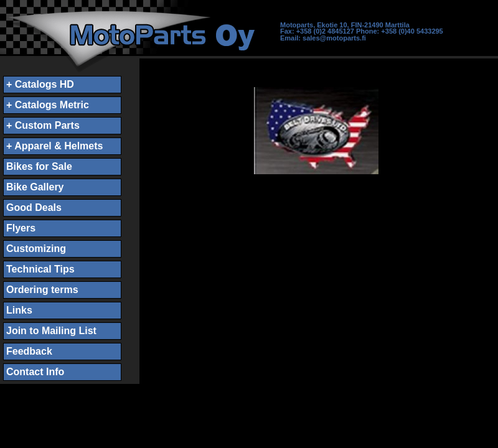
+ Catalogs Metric (48, 105)
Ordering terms (42, 290)
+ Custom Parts (43, 125)
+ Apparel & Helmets (54, 146)
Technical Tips (40, 269)
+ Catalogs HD (40, 84)
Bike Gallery (35, 187)
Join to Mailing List (51, 331)
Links (19, 310)
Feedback (29, 351)
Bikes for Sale (39, 166)
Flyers (21, 228)
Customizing (36, 249)
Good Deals (34, 208)
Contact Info (35, 372)
